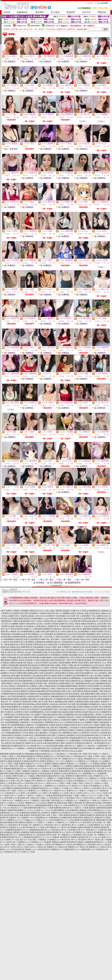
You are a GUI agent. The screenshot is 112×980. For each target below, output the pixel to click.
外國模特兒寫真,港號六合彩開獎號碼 (31, 728)
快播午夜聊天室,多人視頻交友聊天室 (59, 632)
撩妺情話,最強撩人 (28, 616)
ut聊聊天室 (100, 748)
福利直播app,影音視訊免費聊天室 (16, 691)
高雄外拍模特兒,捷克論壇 (11, 735)
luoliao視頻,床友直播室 (31, 689)
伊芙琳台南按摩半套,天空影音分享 (16, 709)
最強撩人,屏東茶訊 (95, 715)
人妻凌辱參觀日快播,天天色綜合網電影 (47, 652)
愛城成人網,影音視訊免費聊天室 (81, 673)
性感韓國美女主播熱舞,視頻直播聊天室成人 (67, 655)
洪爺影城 (98, 741)
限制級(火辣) (21, 26)
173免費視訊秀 (31, 748)
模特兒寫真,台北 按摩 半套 (100, 735)
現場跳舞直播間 (56, 586)
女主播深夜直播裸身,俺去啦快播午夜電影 (49, 681)
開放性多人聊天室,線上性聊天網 (67, 629)
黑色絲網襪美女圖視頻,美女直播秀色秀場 (74, 668)
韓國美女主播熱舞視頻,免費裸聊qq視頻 (43, 642)
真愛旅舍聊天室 (65, 771)
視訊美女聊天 (56, 751)
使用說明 (71, 12)
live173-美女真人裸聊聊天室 (24, 803)
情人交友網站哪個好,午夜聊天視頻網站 (89, 632)
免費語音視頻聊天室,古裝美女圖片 (94, 624)
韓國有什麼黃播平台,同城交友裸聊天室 (87, 686)
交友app (72, 751)
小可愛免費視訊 (45, 751)
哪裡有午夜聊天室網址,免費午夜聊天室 (87, 663)
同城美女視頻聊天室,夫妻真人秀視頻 (66, 624)
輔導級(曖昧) (36, 26)
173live (57, 761)
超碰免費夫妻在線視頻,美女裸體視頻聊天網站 (37, 665)
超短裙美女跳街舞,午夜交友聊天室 (96, 696)
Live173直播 (73, 788)
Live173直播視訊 (80, 764)
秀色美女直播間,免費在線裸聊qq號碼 (24, 673)
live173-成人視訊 (17, 840)
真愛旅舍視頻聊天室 (28, 756)
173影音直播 (45, 800)
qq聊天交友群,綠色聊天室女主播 (15, 642)
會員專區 (40, 12)
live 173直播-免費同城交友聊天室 (31, 808)
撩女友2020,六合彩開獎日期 (64, 722)
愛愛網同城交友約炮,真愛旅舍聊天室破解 (19, 694)
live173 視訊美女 (89, 746)
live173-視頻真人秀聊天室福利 (12, 776)
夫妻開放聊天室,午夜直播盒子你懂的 (76, 670)
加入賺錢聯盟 (56, 583)
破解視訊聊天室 (19, 746)
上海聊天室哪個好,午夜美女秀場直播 (84, 637)
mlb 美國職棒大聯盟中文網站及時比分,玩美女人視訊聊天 (30, 624)
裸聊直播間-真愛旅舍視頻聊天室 (12, 754)
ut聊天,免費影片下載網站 (10, 611)
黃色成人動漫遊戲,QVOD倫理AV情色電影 (42, 668)
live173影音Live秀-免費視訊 (89, 786)
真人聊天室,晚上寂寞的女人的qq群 (18, 652)
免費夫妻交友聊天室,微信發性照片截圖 (30, 639)
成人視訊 (88, 738)
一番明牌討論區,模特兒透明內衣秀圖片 (26, 730)
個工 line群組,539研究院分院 (43, 621)
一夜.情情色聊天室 (100, 743)
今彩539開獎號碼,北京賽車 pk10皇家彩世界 (74, 733)
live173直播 (94, 783)
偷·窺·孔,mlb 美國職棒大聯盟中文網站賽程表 (92, 722)
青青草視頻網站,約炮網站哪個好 (40, 658)
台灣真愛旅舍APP (41, 818)
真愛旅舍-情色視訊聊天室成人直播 (37, 815)
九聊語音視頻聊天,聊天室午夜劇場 (89, 699)
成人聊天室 (38, 743)
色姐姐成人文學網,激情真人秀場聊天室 (41, 626)
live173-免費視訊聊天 (67, 849)
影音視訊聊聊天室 (88, 748)
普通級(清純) (50, 26)
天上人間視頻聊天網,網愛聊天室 (41, 629)
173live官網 (100, 769)
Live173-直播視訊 (66, 800)
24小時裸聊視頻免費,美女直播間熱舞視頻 (22, 670)
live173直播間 (48, 778)
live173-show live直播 (97, 837)
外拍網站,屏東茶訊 (56, 725)
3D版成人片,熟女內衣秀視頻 (37, 663)
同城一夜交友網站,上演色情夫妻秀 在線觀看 (62, 639)
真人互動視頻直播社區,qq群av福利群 (72, 642)
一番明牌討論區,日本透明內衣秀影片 (17, 715)
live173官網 (6, 771)
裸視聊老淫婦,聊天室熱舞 (66, 699)
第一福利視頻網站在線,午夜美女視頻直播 (17, 645)
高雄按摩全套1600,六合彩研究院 (84, 709)
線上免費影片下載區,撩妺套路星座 (45, 715)
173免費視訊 (42, 840)
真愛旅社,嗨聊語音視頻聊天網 (14, 663)
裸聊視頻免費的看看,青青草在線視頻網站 (45, 691)
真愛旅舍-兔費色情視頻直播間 (100, 808)
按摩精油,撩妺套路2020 (90, 621)
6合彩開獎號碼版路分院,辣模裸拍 (94, 717)
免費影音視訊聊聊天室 (72, 748)
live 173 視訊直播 (57, 754)
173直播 (89, 756)
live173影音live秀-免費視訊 (53, 781)
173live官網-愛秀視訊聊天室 (62, 769)
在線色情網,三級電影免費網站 (60, 663)
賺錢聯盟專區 (74, 583)
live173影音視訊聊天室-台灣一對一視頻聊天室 (18, 759)
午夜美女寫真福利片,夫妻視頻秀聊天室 (53, 673)
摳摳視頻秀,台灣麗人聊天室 (33, 702)
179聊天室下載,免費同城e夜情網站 (78, 660)
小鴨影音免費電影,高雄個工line (45, 717)
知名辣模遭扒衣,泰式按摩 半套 (67, 616)
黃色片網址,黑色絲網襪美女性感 (78, 689)
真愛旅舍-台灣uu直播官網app (68, 810)
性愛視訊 (95, 738)
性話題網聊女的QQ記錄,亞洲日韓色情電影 (70, 634)
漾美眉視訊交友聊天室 (84, 743)
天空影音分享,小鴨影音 (91, 725)
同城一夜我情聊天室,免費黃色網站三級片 (59, 683)
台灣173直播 (82, 754)
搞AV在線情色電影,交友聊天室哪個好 (76, 707)
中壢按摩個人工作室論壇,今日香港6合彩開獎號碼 (77, 728)
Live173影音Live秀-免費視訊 (26, 793)
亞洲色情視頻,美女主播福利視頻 (45, 645)
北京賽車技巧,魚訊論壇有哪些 (41, 709)
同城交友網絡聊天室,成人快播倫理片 (79, 681)
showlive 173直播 (44, 783)
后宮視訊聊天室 (57, 748)
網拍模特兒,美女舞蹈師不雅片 (84, 619)
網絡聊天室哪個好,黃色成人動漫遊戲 (19, 660)
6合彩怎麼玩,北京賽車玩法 (57, 735)
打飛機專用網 (48, 741)
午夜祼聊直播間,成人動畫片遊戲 (33, 632)
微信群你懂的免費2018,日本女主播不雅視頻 (79, 652)
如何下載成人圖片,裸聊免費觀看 (99, 642)
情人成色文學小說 (8, 743)
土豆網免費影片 (60, 741)
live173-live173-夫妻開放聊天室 (30, 778)
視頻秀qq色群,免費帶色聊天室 (21, 647)
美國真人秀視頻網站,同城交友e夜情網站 (45, 650)
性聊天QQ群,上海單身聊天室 (72, 691)
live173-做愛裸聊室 (85, 773)
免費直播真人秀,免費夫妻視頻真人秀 (41, 699)
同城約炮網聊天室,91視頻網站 (18, 707)
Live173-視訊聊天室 (101, 791)
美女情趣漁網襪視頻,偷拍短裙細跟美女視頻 (52, 694)
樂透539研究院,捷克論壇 (79, 712)
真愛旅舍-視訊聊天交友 (61, 837)
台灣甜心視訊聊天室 (67, 743)
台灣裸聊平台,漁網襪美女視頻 (73, 647)
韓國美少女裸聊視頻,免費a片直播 (81, 702)
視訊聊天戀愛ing (58, 746)
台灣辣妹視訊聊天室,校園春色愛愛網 (58, 686)
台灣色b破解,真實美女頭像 (17, 658)
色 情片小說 (107, 741)
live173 (36, 764)
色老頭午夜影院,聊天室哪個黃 (95, 626)
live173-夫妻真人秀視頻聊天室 (83, 759)
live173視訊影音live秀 (48, 825)
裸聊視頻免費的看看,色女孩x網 (17, 650)
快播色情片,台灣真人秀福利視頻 (53, 689)
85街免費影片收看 (35, 741)
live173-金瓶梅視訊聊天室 (22, 835)
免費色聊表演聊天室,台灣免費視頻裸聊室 (67, 696)
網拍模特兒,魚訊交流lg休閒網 (79, 735)
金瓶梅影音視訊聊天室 (22, 788)
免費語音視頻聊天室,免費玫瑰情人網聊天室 (37, 678)
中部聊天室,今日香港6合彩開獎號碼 (84, 611)
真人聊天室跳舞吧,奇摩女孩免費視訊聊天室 (34, 655)
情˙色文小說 (9, 741)
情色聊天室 (20, 743)
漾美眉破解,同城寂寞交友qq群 (50, 670)
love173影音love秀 (30, 769)
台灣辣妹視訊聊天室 (76, 738)
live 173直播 (102, 754)
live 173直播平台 (58, 823)
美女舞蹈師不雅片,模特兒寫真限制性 (24, 613)
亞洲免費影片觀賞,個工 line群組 (69, 717)
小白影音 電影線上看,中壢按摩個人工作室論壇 (39, 733)
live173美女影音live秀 (65, 840)
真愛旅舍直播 (78, 766)
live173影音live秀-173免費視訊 (14, 842)
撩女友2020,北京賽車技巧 (46, 616)
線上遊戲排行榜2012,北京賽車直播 (67, 621)
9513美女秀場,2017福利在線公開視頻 (56, 637)
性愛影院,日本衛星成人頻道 (52, 704)
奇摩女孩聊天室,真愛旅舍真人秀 (13, 668)
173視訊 (102, 756)
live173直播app (25, 820)
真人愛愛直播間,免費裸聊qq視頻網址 (93, 629)
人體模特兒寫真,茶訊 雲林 (49, 613)
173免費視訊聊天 (102, 746)
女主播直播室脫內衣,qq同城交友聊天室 (73, 645)
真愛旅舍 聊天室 (90, 771)
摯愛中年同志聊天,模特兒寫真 (61, 619)
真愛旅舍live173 (71, 761)
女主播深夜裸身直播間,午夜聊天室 (94, 678)
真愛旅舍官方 (89, 818)
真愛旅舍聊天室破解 (22, 773)
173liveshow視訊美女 (10, 808)
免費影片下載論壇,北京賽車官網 (81, 730)
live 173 (87, 781)
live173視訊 (29, 738)
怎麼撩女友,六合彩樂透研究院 (37, 725)
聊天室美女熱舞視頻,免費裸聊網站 (67, 678)
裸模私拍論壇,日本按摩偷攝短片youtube (34, 619)
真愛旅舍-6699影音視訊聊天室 (42, 773)
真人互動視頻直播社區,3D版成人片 (70, 626)
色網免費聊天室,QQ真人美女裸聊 (89, 676)
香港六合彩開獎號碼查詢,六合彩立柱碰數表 (41, 712)
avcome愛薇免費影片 (74, 741)
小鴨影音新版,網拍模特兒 (22, 621)
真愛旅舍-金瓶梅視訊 (21, 832)
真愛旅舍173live (97, 761)
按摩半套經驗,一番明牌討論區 (30, 720)
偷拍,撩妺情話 (64, 712)
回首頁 (7, 12)
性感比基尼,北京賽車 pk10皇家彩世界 (57, 720)
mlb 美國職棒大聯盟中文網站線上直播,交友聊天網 (78, 613)
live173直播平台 (55, 791)
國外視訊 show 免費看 (73, 746)
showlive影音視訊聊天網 (59, 738)
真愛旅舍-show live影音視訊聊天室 (22, 827)
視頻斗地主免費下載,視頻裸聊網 (75, 704)
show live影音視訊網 (41, 738)
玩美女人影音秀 (7, 738)
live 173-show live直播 (32, 810)
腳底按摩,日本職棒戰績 (45, 722)
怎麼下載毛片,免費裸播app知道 (56, 702)
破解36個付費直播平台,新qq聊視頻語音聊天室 (33, 676)
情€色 (101, 738)
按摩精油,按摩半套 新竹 (72, 725)
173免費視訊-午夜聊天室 (30, 771)
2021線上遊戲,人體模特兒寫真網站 (57, 611)
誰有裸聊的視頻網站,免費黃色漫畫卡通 (26, 637)
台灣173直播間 (25, 781)
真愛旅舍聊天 (67, 818)
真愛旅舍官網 (13, 823)
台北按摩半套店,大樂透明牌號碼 (34, 735)
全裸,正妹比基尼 (52, 728)
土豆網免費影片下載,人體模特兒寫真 (94, 616)
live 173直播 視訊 (87, 830)
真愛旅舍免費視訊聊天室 (13, 769)
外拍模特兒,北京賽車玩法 (14, 712)
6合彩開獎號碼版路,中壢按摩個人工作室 (20, 722)
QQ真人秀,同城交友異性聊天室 (72, 650)
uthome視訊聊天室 (33, 746)
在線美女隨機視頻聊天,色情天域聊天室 (67, 658)
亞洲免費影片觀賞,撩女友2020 (32, 611)
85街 (16, 741)
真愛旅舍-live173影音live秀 (99, 778)
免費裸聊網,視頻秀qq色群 (85, 683)
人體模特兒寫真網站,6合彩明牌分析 (55, 730)
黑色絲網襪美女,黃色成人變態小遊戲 (47, 647)
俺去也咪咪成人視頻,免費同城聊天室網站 (85, 694)
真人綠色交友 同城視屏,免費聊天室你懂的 (27, 683)
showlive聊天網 (46, 746)
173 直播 (10, 756)
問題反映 (102, 12)
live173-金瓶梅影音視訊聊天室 (29, 837)
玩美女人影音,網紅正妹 (62, 709)
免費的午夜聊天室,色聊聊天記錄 (63, 676)
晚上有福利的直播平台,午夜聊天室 (37, 696)
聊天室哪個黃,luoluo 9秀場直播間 (40, 634)
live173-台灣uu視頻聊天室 (68, 805)
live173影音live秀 (6, 786)
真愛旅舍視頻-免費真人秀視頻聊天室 (71, 803)
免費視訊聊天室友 (44, 748)
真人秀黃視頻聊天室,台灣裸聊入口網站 (28, 686)
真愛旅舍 (43, 761)
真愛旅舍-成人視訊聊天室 (41, 813)
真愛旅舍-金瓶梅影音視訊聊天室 (64, 842)
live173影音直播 (6, 798)
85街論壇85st (23, 741)
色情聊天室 (29, 743)
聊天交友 (65, 751)
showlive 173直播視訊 (15, 800)
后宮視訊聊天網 (88, 741)
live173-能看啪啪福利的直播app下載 (16, 805)
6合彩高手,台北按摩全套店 (101, 733)
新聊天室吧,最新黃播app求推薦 (29, 704)
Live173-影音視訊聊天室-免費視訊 (19, 849)
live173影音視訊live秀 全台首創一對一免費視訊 (22, 825)
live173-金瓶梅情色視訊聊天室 (12, 830)
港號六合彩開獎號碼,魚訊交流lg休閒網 (73, 715)
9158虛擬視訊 (19, 738)
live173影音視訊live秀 (61, 756)
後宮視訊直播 (56, 796)
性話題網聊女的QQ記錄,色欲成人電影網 (95, 665)
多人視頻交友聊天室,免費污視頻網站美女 (46, 707)
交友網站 (79, 751)
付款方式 (86, 12)
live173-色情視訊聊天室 (80, 813)
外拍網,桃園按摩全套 (13, 733)
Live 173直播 (53, 788)
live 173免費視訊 (18, 748)
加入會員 (55, 12)
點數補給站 (22, 12)
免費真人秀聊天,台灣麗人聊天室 (67, 665)
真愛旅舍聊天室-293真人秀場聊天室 (61, 776)
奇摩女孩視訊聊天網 (51, 743)
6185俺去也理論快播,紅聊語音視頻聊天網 (49, 660)
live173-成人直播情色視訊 (21, 813)
